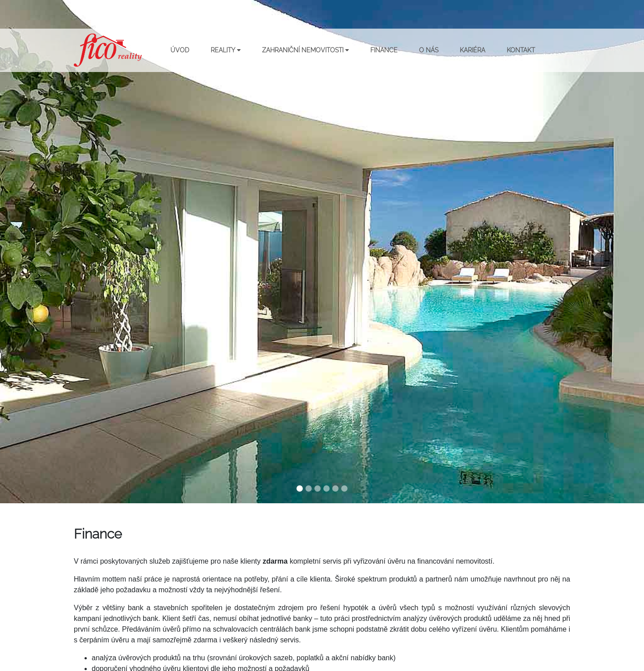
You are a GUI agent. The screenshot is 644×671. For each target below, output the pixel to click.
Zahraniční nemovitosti (305, 50)
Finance (384, 50)
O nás (429, 50)
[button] (48, 252)
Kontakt (521, 50)
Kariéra (472, 50)
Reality (226, 50)
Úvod (180, 50)
